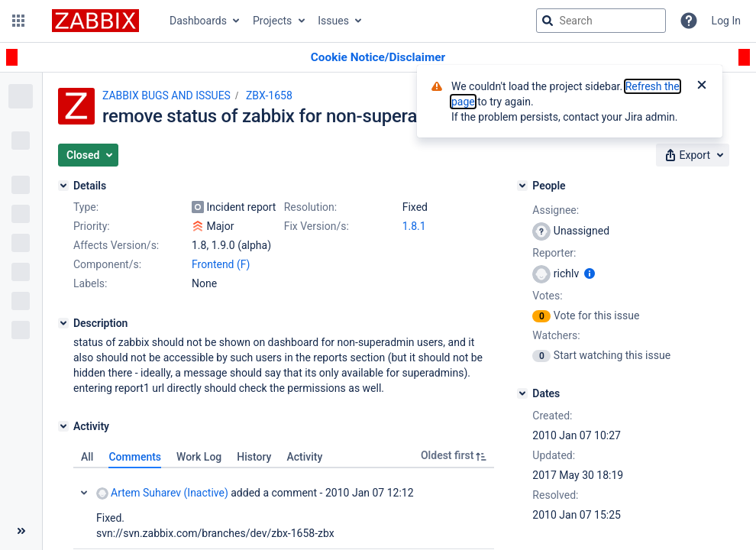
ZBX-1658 (269, 95)
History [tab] (254, 457)
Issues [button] (333, 21)
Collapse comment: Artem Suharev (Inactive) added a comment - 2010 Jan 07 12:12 (84, 493)
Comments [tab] (135, 457)
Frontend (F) (221, 264)
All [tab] (87, 457)
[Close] (702, 86)
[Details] (63, 186)
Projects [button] (272, 21)
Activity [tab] (304, 457)
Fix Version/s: (317, 226)
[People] (522, 186)
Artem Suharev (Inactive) (162, 493)
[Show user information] (590, 273)
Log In (726, 21)
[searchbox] (601, 21)
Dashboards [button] (198, 21)
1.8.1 (414, 226)
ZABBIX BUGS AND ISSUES (166, 95)
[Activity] (63, 426)
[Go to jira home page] (95, 21)
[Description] (63, 323)
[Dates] (522, 393)
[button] (18, 21)
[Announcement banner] (378, 58)
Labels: (90, 283)
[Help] (689, 21)
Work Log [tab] (199, 457)
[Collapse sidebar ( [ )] (21, 531)
